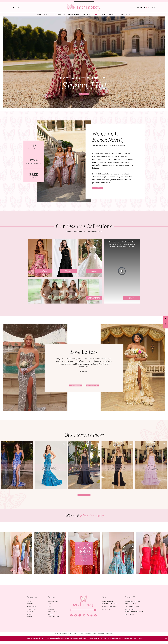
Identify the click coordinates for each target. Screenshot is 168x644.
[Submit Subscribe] (94, 614)
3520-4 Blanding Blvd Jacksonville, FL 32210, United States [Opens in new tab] (132, 607)
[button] (144, 8)
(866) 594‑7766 (130, 617)
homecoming (32, 610)
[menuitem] (17, 8)
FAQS (49, 607)
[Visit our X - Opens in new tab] (84, 620)
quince (29, 620)
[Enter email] (83, 614)
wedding (30, 617)
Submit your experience (67, 386)
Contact (51, 612)
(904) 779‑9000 (130, 612)
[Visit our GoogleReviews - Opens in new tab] (88, 620)
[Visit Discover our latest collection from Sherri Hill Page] (84, 63)
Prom (29, 604)
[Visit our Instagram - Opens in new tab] (71, 620)
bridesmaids (31, 612)
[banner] (84, 8)
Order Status (53, 615)
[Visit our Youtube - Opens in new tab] (92, 620)
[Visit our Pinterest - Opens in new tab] (95, 620)
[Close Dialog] (3, 642)
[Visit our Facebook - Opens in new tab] (76, 620)
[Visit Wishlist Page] (141, 8)
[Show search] (138, 8)
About (50, 610)
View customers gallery (101, 386)
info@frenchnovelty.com (134, 615)
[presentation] (17, 466)
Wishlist (51, 617)
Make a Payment (53, 620)
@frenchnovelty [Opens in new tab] (92, 519)
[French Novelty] (83, 605)
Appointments (53, 604)
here (140, 642)
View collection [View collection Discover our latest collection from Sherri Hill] (84, 93)
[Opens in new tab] (16, 556)
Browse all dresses (84, 497)
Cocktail (30, 607)
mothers (30, 615)
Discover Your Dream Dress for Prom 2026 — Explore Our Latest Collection (84, 2)
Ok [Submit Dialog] (164, 641)
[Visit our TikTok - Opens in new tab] (80, 620)
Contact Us (104, 189)
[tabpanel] (84, 63)
